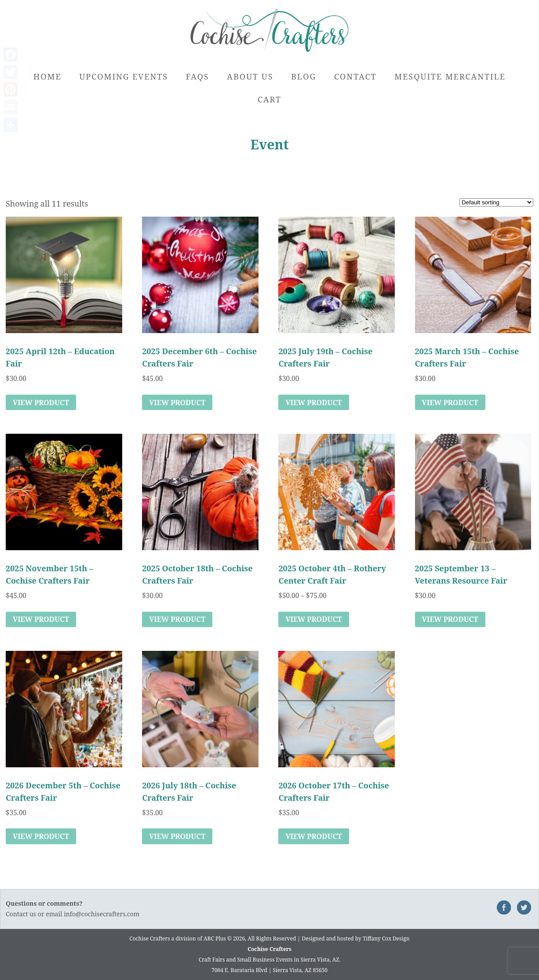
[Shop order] (496, 202)
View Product (41, 403)
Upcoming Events (124, 76)
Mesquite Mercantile (450, 76)
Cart (269, 99)
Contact (355, 76)
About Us (250, 76)
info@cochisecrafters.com (102, 914)
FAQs (198, 76)
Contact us (21, 914)
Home (47, 76)
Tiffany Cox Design (386, 938)
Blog (304, 76)
